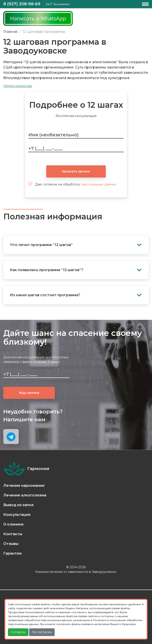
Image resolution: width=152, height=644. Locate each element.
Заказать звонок (76, 171)
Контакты (13, 534)
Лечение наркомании (24, 486)
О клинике (13, 524)
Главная (10, 32)
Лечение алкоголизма (25, 495)
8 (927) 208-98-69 (22, 4)
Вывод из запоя (18, 505)
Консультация (17, 515)
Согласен (18, 632)
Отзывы (11, 544)
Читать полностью (18, 86)
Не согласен (42, 632)
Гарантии (12, 553)
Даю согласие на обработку (72, 184)
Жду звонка (29, 393)
